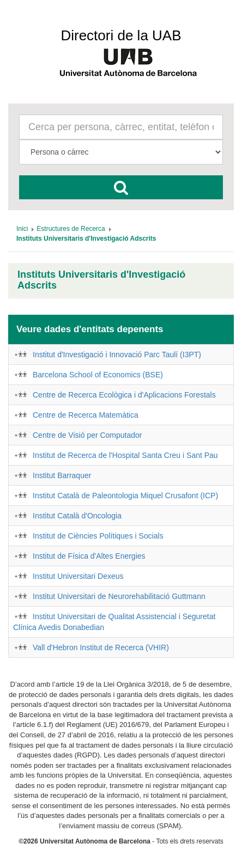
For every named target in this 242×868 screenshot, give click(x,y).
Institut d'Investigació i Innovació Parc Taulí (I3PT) (117, 354)
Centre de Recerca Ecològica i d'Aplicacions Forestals (124, 395)
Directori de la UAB (121, 35)
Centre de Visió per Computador (87, 435)
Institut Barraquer (62, 475)
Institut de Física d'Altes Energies (89, 556)
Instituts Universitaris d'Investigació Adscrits (101, 280)
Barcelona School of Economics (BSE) (98, 375)
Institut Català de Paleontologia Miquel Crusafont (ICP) (125, 496)
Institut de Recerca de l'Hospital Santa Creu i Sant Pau (125, 455)
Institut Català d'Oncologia (77, 516)
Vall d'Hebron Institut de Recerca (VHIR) (101, 647)
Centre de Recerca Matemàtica (86, 415)
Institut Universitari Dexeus (78, 576)
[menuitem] (22, 229)
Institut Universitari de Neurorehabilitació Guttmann (119, 596)
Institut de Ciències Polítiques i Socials (98, 536)
